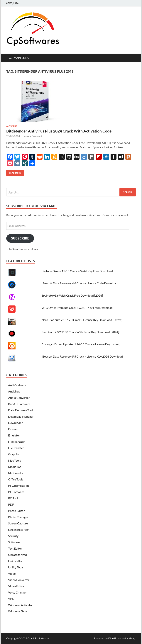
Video (12, 574)
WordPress (115, 638)
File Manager (16, 442)
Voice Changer (17, 592)
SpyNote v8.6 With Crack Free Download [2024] (72, 295)
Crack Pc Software (38, 638)
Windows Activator (21, 605)
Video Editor (16, 586)
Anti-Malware (17, 385)
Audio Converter (19, 398)
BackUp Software (19, 404)
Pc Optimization (18, 486)
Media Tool (15, 467)
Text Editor (15, 548)
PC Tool (13, 498)
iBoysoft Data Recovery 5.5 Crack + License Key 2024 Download (82, 356)
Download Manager (21, 416)
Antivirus (12, 126)
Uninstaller (15, 561)
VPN (11, 599)
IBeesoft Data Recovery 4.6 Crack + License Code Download (80, 283)
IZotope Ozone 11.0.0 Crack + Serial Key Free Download (77, 271)
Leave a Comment (32, 136)
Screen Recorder (18, 530)
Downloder (15, 423)
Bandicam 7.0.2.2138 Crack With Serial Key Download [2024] (80, 332)
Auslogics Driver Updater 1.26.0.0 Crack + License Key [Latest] (81, 344)
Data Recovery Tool (20, 410)
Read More (14, 172)
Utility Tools (16, 567)
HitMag (131, 638)
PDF (11, 504)
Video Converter (19, 580)
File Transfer (16, 448)
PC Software (16, 492)
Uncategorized (17, 555)
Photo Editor (16, 511)
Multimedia (16, 473)
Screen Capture (18, 523)
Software (14, 542)
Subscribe (20, 238)
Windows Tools (18, 611)
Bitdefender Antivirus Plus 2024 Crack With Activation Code (59, 131)
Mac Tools (15, 460)
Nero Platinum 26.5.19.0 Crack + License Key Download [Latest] (82, 320)
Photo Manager (18, 517)
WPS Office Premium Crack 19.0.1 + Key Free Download (77, 308)
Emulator (14, 435)
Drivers (13, 429)
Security (13, 536)
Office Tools (16, 479)
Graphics (14, 454)
